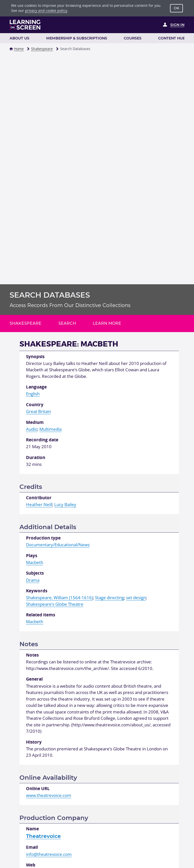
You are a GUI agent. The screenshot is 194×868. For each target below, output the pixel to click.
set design (136, 598)
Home (19, 49)
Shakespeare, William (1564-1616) (59, 598)
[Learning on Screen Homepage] (25, 25)
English (33, 394)
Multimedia (51, 429)
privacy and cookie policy (46, 10)
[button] (11, 49)
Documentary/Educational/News (58, 545)
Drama (33, 580)
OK (177, 8)
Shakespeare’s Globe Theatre (55, 604)
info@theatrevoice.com (49, 854)
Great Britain (39, 411)
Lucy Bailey (65, 504)
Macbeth (35, 562)
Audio (32, 429)
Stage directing (110, 598)
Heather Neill (39, 504)
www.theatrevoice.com (49, 795)
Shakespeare (42, 49)
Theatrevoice (43, 836)
